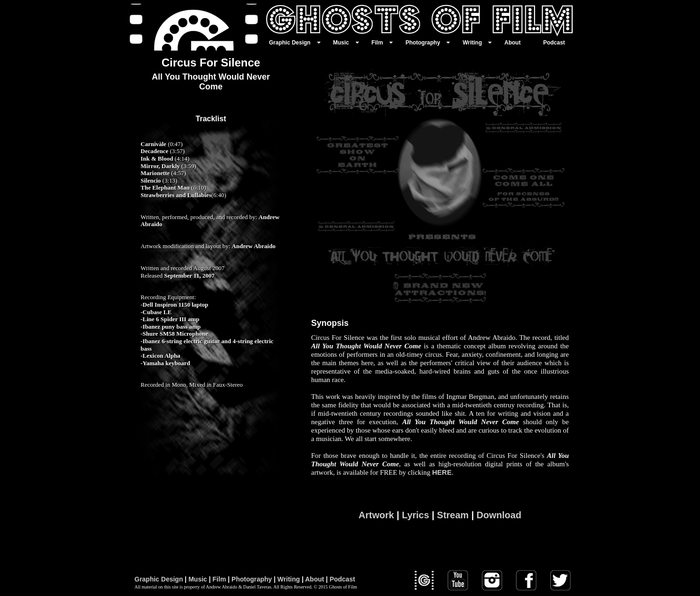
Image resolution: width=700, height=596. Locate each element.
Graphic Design (159, 579)
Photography (252, 579)
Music (198, 579)
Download (499, 515)
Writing (289, 579)
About (314, 579)
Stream (453, 515)
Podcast (342, 579)
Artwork (376, 515)
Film (220, 579)
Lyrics (416, 515)
